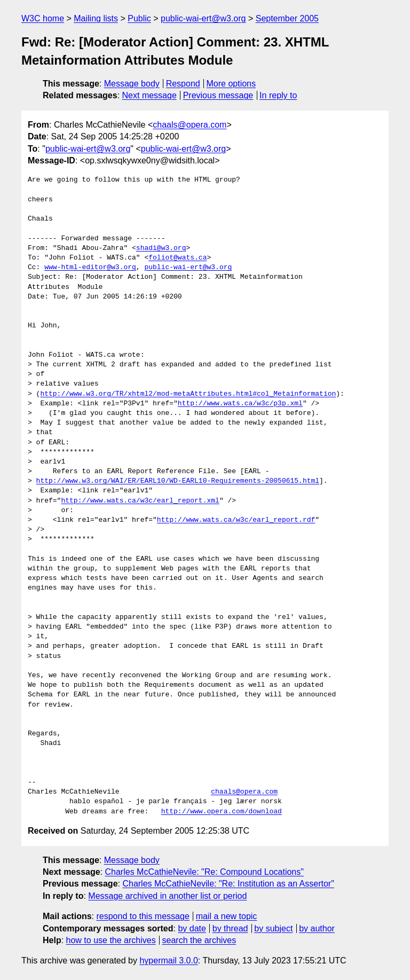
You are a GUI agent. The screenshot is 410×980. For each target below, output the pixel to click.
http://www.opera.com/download (222, 812)
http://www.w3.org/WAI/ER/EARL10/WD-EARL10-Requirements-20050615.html (178, 481)
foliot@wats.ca (178, 258)
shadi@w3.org (161, 248)
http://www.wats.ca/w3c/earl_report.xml (140, 501)
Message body (132, 84)
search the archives (199, 940)
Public (139, 18)
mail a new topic (227, 916)
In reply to (278, 95)
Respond (183, 84)
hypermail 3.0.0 (168, 961)
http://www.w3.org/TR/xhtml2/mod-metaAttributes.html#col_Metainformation (188, 394)
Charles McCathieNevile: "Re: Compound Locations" (204, 872)
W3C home (43, 18)
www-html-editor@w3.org (90, 268)
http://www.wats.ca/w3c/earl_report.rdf (236, 520)
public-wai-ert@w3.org (203, 18)
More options (231, 84)
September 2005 (287, 18)
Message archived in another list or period (167, 896)
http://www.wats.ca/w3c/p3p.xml (240, 404)
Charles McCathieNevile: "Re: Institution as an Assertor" (228, 884)
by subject (273, 928)
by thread (230, 928)
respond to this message (143, 916)
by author (317, 928)
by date (192, 928)
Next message (149, 95)
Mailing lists (96, 18)
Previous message (218, 95)
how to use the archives (111, 940)
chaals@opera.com (190, 125)
